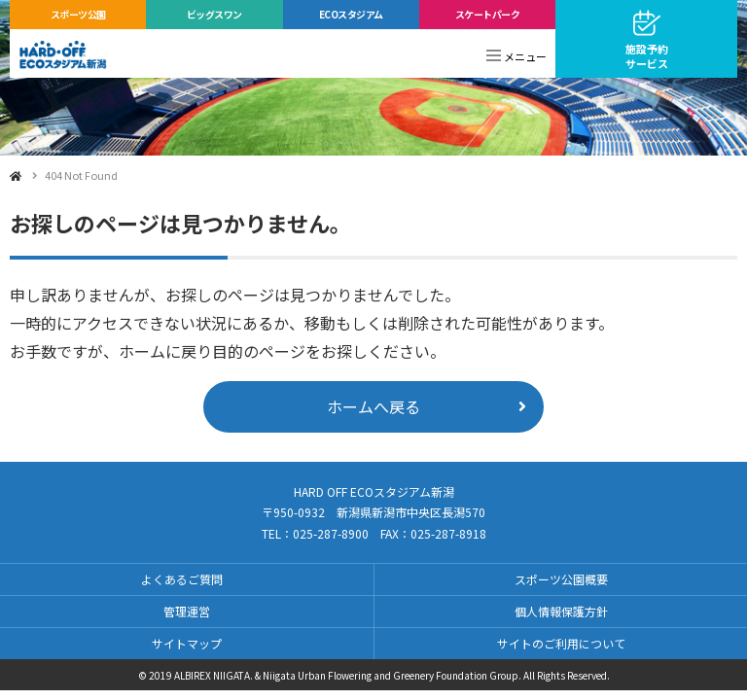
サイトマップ (187, 643)
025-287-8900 (331, 533)
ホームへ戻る (373, 406)
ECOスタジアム (351, 14)
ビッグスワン (214, 14)
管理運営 (187, 611)
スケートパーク (488, 14)
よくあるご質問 (182, 579)
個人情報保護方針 (561, 611)
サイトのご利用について (561, 643)
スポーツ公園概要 (561, 579)
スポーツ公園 (78, 14)
